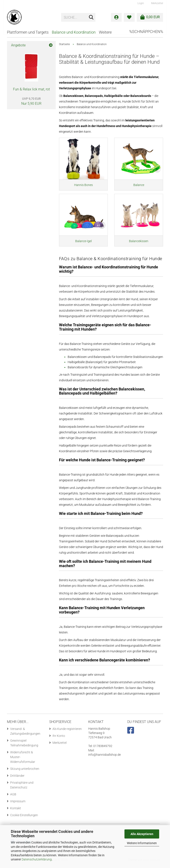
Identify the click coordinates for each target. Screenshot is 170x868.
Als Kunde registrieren (67, 732)
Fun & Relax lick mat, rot (31, 89)
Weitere (105, 32)
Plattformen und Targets (28, 32)
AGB (13, 797)
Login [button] (140, 3)
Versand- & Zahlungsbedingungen (25, 734)
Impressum (18, 804)
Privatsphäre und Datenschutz (22, 788)
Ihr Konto (59, 739)
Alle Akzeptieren (142, 834)
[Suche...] (91, 18)
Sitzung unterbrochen (25, 772)
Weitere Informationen (142, 843)
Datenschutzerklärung (37, 859)
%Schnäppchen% (146, 32)
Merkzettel (157, 3)
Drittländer (17, 778)
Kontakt (16, 811)
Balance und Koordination (74, 32)
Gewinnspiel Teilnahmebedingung (24, 746)
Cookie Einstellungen (24, 818)
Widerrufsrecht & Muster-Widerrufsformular (23, 760)
